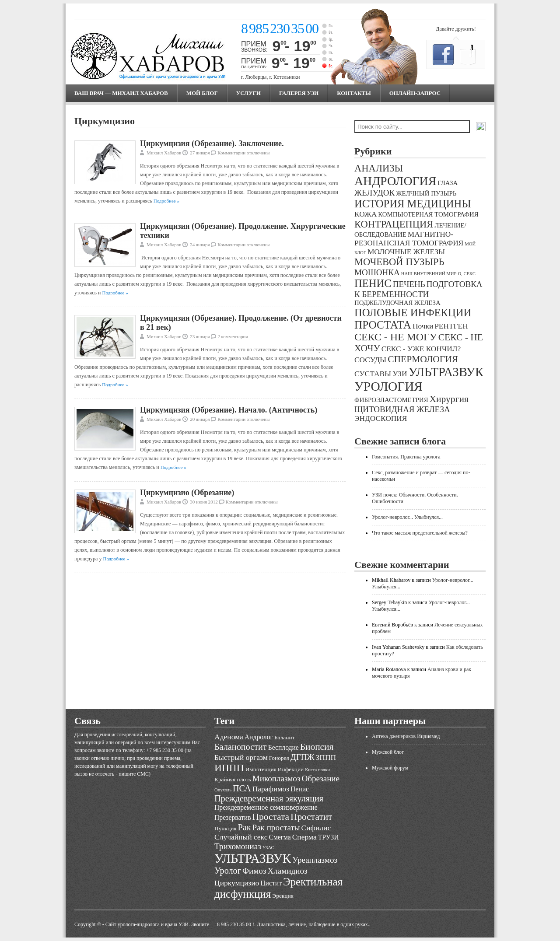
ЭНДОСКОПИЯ (381, 418)
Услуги (248, 93)
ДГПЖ (303, 757)
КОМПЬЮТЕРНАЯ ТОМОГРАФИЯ (428, 214)
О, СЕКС (467, 274)
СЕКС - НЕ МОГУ (396, 337)
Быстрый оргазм (241, 757)
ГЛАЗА (448, 183)
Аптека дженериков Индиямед (406, 736)
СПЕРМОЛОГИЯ (423, 359)
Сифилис (316, 828)
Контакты (354, 93)
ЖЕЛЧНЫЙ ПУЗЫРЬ (426, 193)
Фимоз (254, 871)
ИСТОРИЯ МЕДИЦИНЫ (413, 204)
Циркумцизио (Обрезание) (187, 493)
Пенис (300, 789)
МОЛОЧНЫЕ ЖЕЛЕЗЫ (406, 252)
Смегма (280, 837)
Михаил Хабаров (164, 153)
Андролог (259, 737)
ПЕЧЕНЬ (409, 284)
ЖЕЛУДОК (374, 193)
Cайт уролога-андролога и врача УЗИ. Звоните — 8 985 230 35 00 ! (180, 924)
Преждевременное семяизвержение (266, 807)
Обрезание (320, 778)
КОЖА (366, 214)
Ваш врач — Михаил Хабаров (121, 93)
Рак (244, 827)
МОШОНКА (377, 272)
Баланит (285, 737)
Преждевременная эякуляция (269, 798)
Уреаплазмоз (315, 860)
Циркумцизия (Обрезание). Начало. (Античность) (229, 410)
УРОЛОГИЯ (388, 386)
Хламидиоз (287, 871)
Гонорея (279, 758)
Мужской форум (390, 768)
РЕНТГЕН (451, 326)
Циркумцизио (237, 883)
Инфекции (291, 769)
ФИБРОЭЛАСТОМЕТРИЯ (391, 400)
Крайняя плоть (233, 779)
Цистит (271, 883)
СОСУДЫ (370, 360)
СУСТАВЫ (373, 374)
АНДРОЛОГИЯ (395, 181)
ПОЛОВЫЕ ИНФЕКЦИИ (413, 313)
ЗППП (326, 757)
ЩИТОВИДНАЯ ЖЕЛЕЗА (402, 409)
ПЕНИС (373, 283)
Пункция (225, 828)
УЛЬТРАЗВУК (446, 372)
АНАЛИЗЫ (379, 168)
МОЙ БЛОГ (202, 93)
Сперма (304, 837)
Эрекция (283, 896)
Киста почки (317, 770)
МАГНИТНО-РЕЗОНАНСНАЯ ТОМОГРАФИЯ (409, 239)
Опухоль (223, 790)
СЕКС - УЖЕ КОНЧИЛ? (421, 349)
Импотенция (261, 769)
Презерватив (233, 817)
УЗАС (268, 848)
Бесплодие (283, 747)
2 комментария (233, 336)
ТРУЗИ (329, 837)
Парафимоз (271, 789)
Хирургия (449, 399)
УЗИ (400, 374)
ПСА (242, 788)
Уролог (228, 871)
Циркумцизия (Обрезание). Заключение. (212, 143)
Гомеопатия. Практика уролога (406, 457)
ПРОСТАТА (383, 325)
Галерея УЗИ (299, 93)
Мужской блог (388, 752)
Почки (423, 326)
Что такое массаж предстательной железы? (420, 533)
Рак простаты (276, 827)
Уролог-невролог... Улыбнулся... (407, 517)
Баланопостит (241, 747)
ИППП (229, 768)
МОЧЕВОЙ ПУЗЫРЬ (399, 262)
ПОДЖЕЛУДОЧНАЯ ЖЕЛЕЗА (397, 303)
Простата (271, 817)
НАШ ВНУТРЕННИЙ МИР (429, 274)
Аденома (229, 737)
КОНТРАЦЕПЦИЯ (394, 224)
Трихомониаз (238, 846)
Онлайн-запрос (415, 93)
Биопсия (317, 747)
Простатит (311, 817)
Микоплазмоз (276, 778)
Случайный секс (241, 837)
